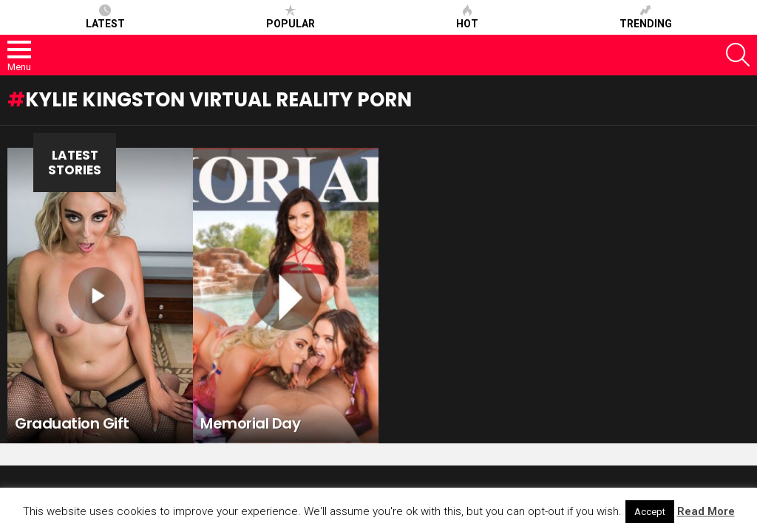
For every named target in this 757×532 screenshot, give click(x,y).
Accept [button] (650, 512)
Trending (646, 17)
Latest (105, 17)
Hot (467, 17)
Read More (706, 511)
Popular (291, 17)
